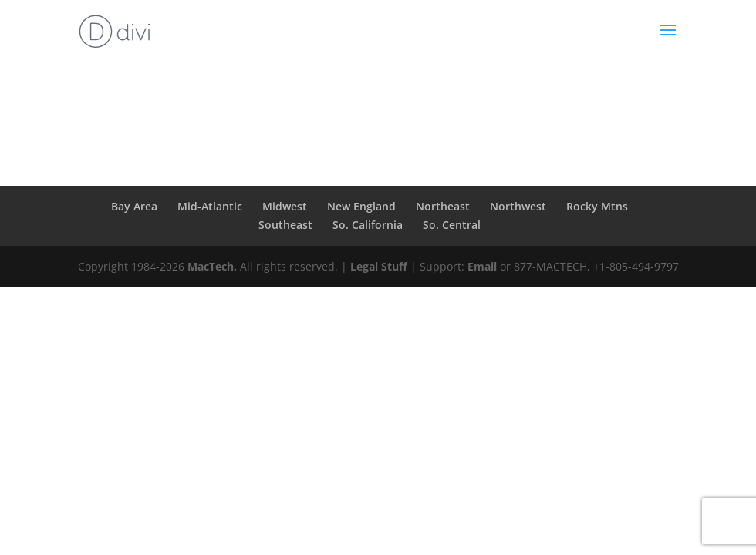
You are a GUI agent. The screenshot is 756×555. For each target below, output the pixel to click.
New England (361, 206)
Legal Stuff (379, 266)
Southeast (285, 225)
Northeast (443, 206)
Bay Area (134, 206)
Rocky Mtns (597, 206)
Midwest (285, 206)
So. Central (452, 225)
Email (482, 266)
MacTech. (212, 266)
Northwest (518, 206)
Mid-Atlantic (210, 206)
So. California (368, 225)
